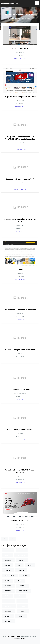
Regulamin (17, 639)
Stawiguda (8, 601)
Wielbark (22, 586)
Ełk (19, 565)
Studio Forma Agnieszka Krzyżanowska (20, 310)
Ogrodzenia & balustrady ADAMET (20, 179)
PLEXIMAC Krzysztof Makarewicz (20, 430)
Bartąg (7, 596)
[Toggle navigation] (37, 3)
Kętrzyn (22, 560)
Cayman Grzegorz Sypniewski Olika (20, 350)
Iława (19, 581)
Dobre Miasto (24, 591)
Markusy (23, 611)
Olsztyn (22, 550)
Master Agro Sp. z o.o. (20, 520)
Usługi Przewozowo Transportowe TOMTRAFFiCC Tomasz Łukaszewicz (20, 138)
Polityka (23, 639)
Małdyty (21, 570)
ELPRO (20, 270)
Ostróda (8, 570)
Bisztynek (8, 591)
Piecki (30, 565)
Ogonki (25, 576)
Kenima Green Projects (20, 390)
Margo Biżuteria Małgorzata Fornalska (20, 97)
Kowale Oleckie (10, 576)
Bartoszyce (21, 555)
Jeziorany (8, 621)
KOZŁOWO (8, 616)
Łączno (7, 581)
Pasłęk (23, 606)
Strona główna (12, 18)
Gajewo (22, 601)
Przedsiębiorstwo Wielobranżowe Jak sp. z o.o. (20, 220)
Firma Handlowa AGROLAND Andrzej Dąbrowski (20, 471)
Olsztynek (8, 586)
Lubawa (21, 616)
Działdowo (8, 611)
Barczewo (8, 560)
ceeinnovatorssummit (9, 3)
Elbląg (7, 555)
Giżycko (7, 565)
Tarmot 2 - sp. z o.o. (20, 49)
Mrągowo (8, 550)
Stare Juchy (9, 606)
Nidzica (20, 596)
